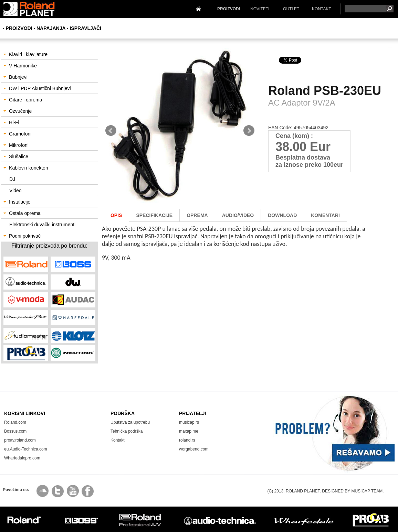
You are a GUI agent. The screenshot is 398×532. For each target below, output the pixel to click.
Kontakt (118, 440)
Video (15, 191)
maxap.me (189, 431)
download (282, 215)
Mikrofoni (16, 145)
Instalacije (17, 202)
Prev (111, 131)
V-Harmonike (20, 66)
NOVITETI (260, 9)
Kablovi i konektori (26, 168)
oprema (197, 215)
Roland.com (15, 422)
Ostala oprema (22, 213)
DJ (12, 179)
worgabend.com (194, 449)
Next (249, 131)
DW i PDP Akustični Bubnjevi (37, 88)
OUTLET (291, 9)
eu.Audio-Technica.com (26, 449)
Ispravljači (85, 28)
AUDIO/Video (238, 215)
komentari (325, 215)
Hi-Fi (11, 122)
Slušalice (16, 156)
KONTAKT (322, 9)
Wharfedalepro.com (22, 458)
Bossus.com (15, 431)
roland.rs (187, 440)
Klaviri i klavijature (25, 54)
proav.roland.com (20, 440)
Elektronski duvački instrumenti (42, 225)
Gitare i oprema (23, 100)
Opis (116, 215)
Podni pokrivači (23, 236)
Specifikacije (154, 215)
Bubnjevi (15, 77)
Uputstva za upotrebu (130, 422)
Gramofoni (17, 134)
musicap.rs (189, 422)
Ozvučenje (18, 111)
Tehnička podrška (127, 431)
